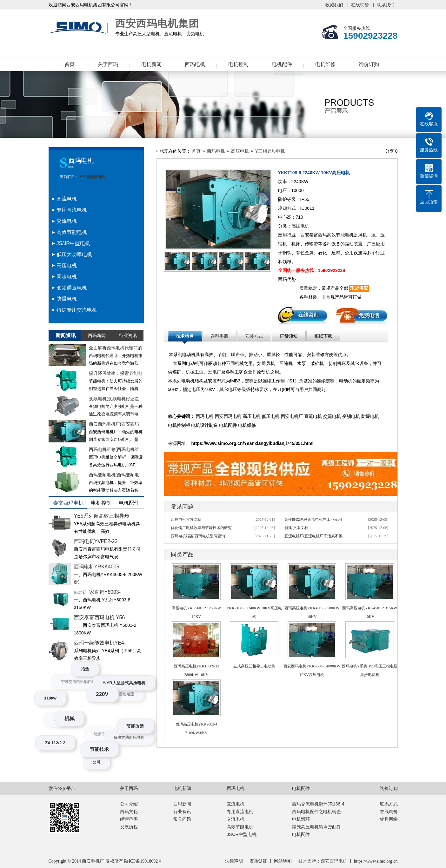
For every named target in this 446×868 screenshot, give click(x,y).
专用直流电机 (240, 812)
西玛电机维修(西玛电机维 (114, 449)
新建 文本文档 (296, 528)
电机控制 (238, 64)
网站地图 (283, 861)
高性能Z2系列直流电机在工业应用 (313, 520)
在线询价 (360, 5)
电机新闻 (151, 64)
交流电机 (236, 819)
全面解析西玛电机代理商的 (116, 348)
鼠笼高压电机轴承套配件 (316, 827)
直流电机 (236, 804)
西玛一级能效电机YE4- (100, 643)
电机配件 (282, 64)
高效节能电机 (240, 827)
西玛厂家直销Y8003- (97, 592)
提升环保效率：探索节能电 (116, 373)
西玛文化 (129, 812)
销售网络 (389, 819)
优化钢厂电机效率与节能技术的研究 (201, 528)
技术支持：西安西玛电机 (323, 861)
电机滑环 (301, 819)
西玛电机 (195, 64)
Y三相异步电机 (92, 177)
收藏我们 (334, 5)
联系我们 (386, 5)
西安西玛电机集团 (79, 28)
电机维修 (325, 64)
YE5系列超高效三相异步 (102, 516)
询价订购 (369, 64)
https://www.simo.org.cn (376, 861)
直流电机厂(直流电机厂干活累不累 (314, 536)
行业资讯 (182, 812)
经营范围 (129, 819)
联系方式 (389, 804)
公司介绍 (129, 804)
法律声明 (234, 861)
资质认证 (258, 861)
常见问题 (182, 819)
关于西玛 (108, 64)
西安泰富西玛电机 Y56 (100, 617)
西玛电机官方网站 (186, 520)
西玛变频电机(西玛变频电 (114, 475)
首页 (70, 64)
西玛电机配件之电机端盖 (316, 812)
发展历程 (129, 827)
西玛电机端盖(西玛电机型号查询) (199, 536)
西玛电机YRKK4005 (97, 567)
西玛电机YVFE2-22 (96, 541)
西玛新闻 (182, 804)
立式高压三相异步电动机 (254, 666)
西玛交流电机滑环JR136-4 (318, 804)
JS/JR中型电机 (241, 834)
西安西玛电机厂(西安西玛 (114, 424)
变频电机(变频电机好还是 (114, 399)
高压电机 (240, 151)
